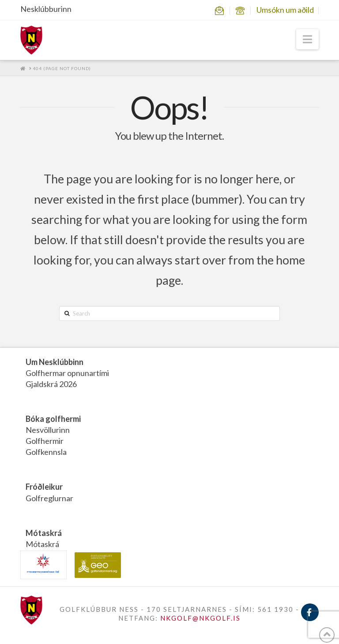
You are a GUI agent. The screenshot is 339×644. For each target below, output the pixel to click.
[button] (307, 39)
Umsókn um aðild (285, 10)
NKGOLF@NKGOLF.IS (200, 618)
